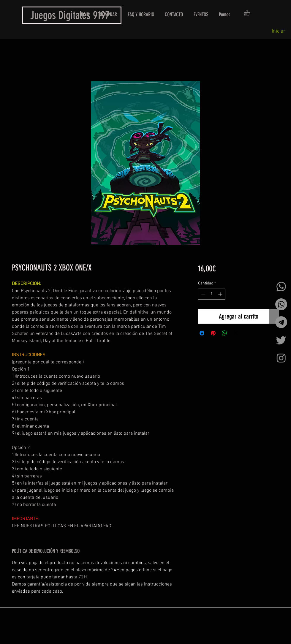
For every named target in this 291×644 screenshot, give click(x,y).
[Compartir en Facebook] (202, 333)
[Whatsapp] (281, 287)
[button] (250, 13)
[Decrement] (203, 294)
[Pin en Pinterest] (213, 333)
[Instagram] (281, 358)
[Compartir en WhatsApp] (224, 333)
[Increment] (221, 294)
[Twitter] (281, 340)
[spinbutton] (212, 294)
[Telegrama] (281, 322)
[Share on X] (236, 333)
